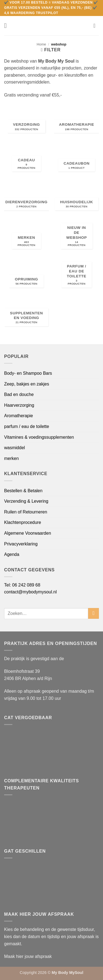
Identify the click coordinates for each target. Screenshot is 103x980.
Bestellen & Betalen (23, 491)
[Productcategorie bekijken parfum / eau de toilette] (76, 276)
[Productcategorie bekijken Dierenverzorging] (27, 198)
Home (41, 44)
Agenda (12, 554)
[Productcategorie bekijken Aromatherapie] (76, 121)
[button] (7, 26)
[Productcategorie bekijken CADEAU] (27, 160)
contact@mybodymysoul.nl (30, 592)
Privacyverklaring (21, 544)
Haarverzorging (19, 405)
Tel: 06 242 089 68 (22, 585)
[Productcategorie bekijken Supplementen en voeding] (27, 314)
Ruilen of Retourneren (26, 512)
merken (11, 458)
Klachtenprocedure (23, 522)
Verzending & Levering (26, 501)
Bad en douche (19, 394)
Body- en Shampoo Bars (28, 373)
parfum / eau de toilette (27, 426)
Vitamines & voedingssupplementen (39, 437)
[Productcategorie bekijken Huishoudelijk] (76, 198)
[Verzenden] (94, 613)
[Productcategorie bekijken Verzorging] (27, 121)
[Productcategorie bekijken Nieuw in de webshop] (76, 237)
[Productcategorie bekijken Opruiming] (27, 276)
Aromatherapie (19, 416)
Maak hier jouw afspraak (28, 956)
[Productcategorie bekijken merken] (27, 237)
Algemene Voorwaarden (28, 533)
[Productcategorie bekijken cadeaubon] (76, 160)
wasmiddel (15, 448)
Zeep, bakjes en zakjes (27, 384)
